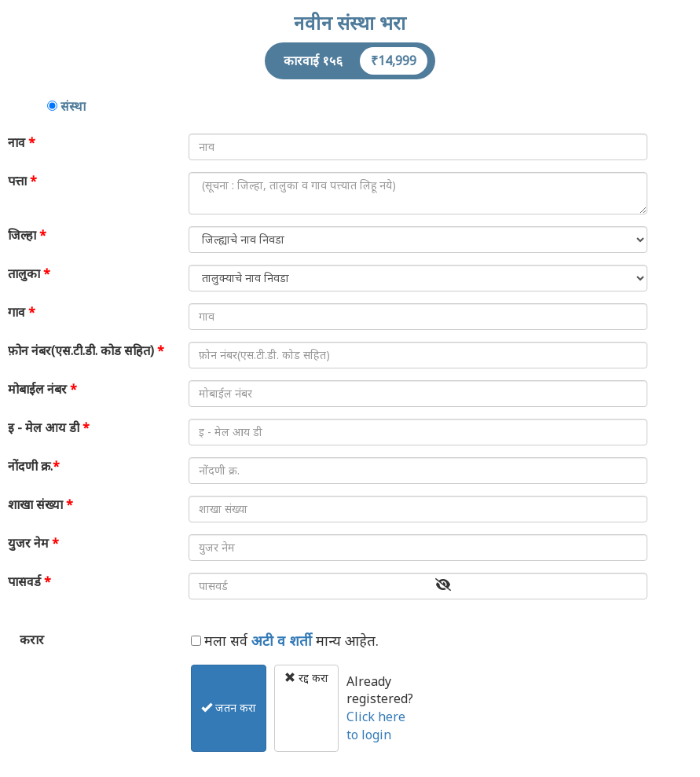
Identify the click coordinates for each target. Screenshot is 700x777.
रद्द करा (306, 678)
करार (32, 640)
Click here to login (376, 726)
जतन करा (229, 707)
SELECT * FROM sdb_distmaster (418, 240)
